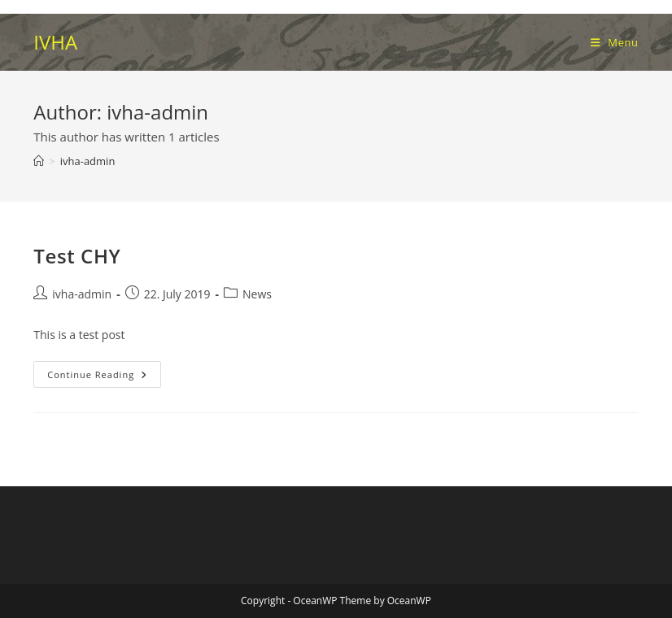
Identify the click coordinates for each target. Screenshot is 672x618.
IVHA (55, 42)
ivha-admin (88, 161)
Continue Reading (103, 377)
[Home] (39, 161)
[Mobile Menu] (615, 42)
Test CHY (77, 256)
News (257, 294)
